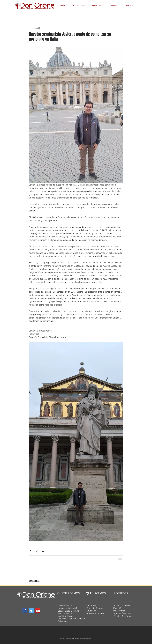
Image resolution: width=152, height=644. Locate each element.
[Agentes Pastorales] (122, 613)
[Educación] (91, 611)
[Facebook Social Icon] (24, 611)
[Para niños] (118, 608)
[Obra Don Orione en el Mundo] (72, 619)
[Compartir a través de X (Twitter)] (36, 551)
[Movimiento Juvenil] (95, 613)
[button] (80, 6)
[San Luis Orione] (65, 613)
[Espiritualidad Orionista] (68, 611)
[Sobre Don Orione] (122, 605)
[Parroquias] (91, 605)
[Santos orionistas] (66, 616)
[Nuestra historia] (65, 605)
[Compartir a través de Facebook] (30, 551)
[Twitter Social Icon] (31, 611)
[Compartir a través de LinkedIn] (43, 551)
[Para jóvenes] (119, 611)
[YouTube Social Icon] (38, 611)
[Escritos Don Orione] (123, 616)
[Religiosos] (63, 621)
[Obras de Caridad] (95, 608)
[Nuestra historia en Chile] (69, 608)
